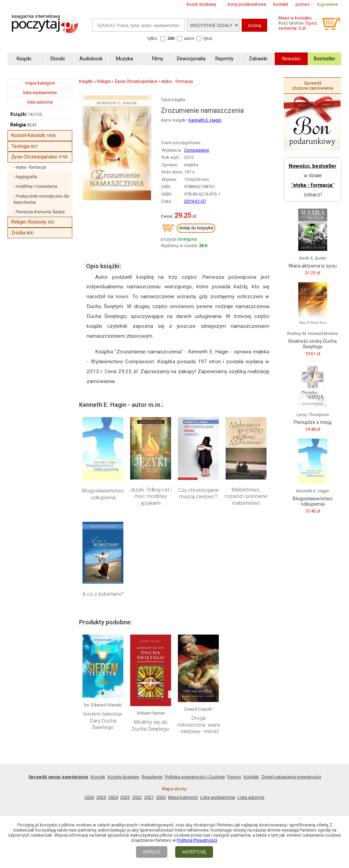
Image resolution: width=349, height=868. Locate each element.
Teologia (20, 146)
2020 (161, 797)
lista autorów (40, 102)
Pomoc (234, 777)
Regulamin (152, 777)
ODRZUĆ (151, 852)
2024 (113, 797)
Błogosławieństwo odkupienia (103, 494)
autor (189, 38)
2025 (101, 797)
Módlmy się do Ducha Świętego (151, 726)
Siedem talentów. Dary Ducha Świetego (103, 721)
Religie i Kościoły (29, 222)
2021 (149, 797)
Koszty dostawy (124, 777)
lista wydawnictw (40, 93)
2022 (137, 797)
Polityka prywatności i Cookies (195, 777)
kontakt (281, 4)
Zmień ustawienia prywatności (291, 777)
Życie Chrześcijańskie (34, 157)
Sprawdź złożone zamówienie (313, 86)
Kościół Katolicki (28, 135)
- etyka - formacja (30, 167)
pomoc (303, 4)
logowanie (327, 4)
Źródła (18, 233)
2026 (89, 797)
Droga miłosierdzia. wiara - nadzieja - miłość (199, 725)
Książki (18, 114)
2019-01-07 (195, 201)
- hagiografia (25, 177)
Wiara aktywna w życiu (313, 266)
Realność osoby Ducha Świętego (313, 344)
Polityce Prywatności (197, 840)
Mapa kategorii (183, 797)
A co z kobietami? (103, 594)
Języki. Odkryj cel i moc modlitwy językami (151, 496)
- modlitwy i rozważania (35, 186)
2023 (125, 797)
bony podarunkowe (247, 4)
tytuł (208, 38)
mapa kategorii (40, 83)
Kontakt (251, 777)
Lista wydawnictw (218, 797)
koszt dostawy (201, 4)
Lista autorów (251, 797)
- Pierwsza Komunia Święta (39, 212)
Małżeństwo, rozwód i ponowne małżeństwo (246, 496)
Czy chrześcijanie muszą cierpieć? (199, 493)
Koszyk (98, 777)
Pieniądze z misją (313, 422)
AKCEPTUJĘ (194, 852)
